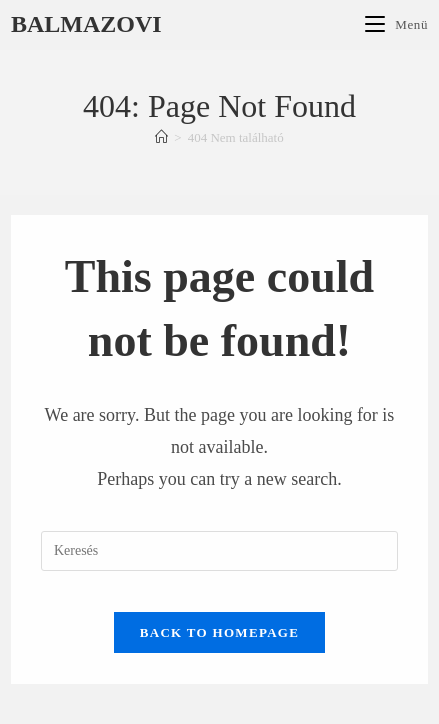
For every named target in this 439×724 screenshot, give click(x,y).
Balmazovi (86, 24)
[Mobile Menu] (396, 24)
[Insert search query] (219, 551)
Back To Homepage (219, 632)
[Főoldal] (161, 137)
